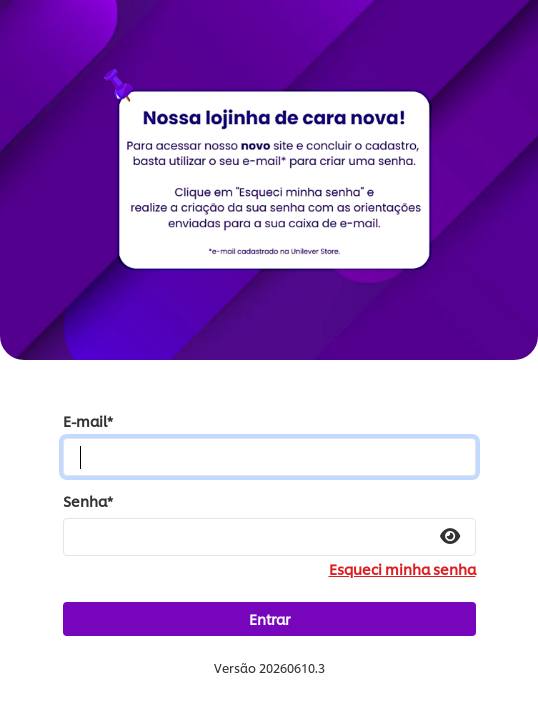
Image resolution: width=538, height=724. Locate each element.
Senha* (88, 501)
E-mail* (88, 421)
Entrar (269, 618)
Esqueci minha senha (402, 569)
